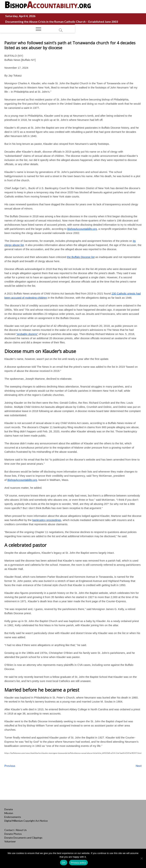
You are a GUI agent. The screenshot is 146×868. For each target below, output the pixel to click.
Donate (9, 809)
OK (64, 863)
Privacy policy (78, 863)
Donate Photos (13, 834)
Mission (9, 813)
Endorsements (13, 817)
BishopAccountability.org (82, 229)
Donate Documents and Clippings (23, 838)
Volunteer (10, 841)
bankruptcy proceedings (47, 520)
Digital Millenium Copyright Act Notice (26, 821)
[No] (141, 858)
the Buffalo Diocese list (81, 257)
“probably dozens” (27, 334)
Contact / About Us (16, 830)
